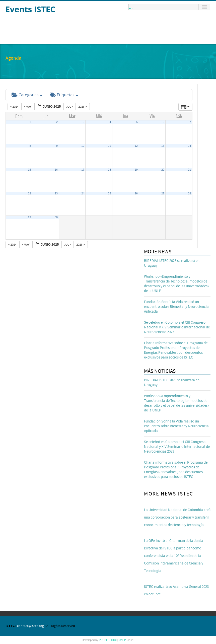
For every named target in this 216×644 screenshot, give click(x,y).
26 (136, 193)
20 (163, 170)
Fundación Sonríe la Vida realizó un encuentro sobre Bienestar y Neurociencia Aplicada (176, 307)
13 (163, 146)
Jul (70, 107)
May (28, 107)
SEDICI (113, 640)
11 (110, 146)
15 (30, 170)
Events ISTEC (30, 9)
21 (189, 170)
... (131, 7)
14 (189, 146)
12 (136, 146)
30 (56, 217)
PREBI (103, 640)
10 (83, 146)
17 (83, 170)
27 (163, 193)
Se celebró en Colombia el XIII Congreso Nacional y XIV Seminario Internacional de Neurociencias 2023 (177, 327)
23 (56, 193)
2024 (15, 107)
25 (110, 193)
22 (30, 193)
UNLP (123, 640)
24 (83, 193)
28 (189, 193)
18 (110, 170)
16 (56, 170)
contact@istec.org (30, 626)
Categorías (27, 95)
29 (30, 217)
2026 (83, 107)
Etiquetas (64, 95)
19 (136, 170)
